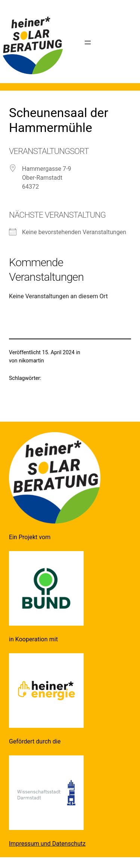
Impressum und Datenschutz (47, 844)
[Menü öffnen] (88, 43)
